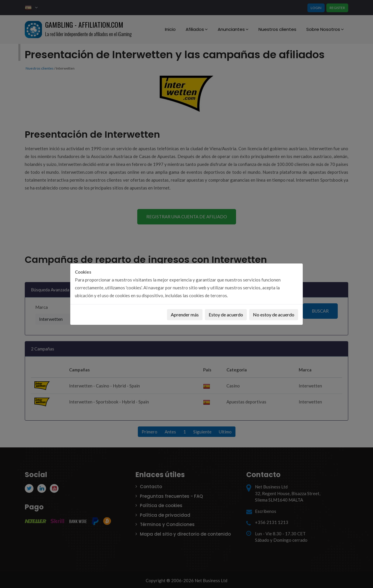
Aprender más (185, 315)
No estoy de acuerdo (274, 315)
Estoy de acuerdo (226, 315)
